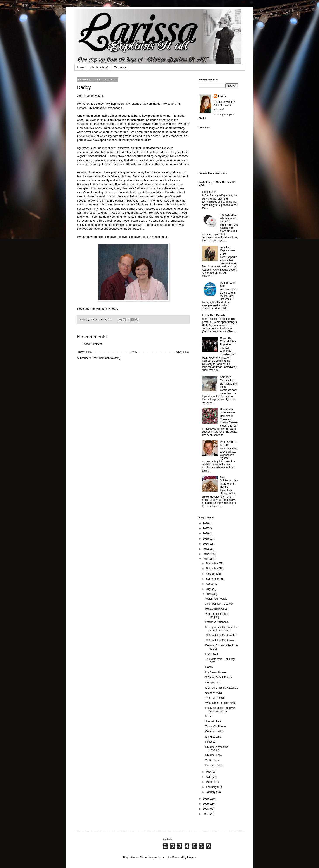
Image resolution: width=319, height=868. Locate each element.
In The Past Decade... (215, 315)
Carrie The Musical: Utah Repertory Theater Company (228, 345)
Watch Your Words (216, 599)
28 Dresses (212, 760)
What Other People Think (220, 703)
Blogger (191, 858)
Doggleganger (213, 683)
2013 (206, 549)
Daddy (209, 667)
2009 (206, 804)
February (211, 787)
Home (81, 67)
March (210, 782)
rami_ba (166, 858)
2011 (206, 559)
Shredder (225, 377)
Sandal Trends (214, 765)
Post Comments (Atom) (107, 358)
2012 (206, 554)
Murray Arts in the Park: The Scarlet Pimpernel (222, 629)
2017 (206, 528)
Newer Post (85, 352)
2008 (206, 809)
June (209, 594)
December (212, 564)
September (213, 579)
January (211, 792)
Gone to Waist (214, 693)
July (209, 589)
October (211, 574)
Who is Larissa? (99, 67)
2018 (206, 523)
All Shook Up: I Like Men (220, 604)
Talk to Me (120, 67)
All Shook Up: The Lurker (220, 641)
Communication (214, 731)
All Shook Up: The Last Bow (222, 636)
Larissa (223, 96)
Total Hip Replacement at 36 (228, 250)
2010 (206, 799)
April (209, 777)
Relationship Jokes (216, 609)
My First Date (213, 737)
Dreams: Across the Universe (217, 748)
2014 (206, 544)
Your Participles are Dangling (217, 615)
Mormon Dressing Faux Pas (222, 688)
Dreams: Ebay (214, 755)
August (210, 584)
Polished (210, 742)
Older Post (182, 352)
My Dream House (215, 672)
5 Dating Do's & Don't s (219, 677)
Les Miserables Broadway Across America (220, 709)
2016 (206, 533)
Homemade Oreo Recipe (227, 411)
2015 (206, 539)
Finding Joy (209, 192)
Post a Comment (92, 344)
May (209, 772)
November (212, 569)
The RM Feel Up (215, 698)
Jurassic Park (213, 721)
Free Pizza (211, 654)
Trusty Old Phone (215, 726)
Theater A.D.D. (228, 215)
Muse (208, 716)
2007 (206, 814)
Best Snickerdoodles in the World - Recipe (229, 482)
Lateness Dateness (216, 622)
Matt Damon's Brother (228, 443)
